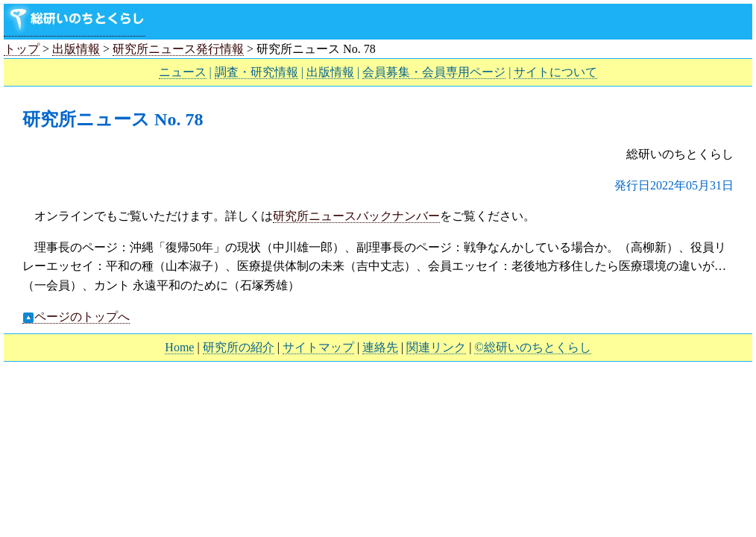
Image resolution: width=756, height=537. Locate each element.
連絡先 (380, 347)
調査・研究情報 (256, 72)
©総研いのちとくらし (532, 347)
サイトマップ (318, 347)
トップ (22, 49)
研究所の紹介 (239, 347)
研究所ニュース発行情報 (178, 49)
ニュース (183, 72)
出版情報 (76, 49)
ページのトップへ (76, 317)
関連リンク (436, 347)
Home (179, 347)
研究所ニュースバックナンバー (356, 216)
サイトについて (555, 72)
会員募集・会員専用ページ (434, 72)
